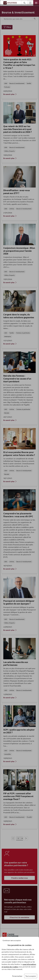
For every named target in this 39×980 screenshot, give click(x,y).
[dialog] (19, 490)
